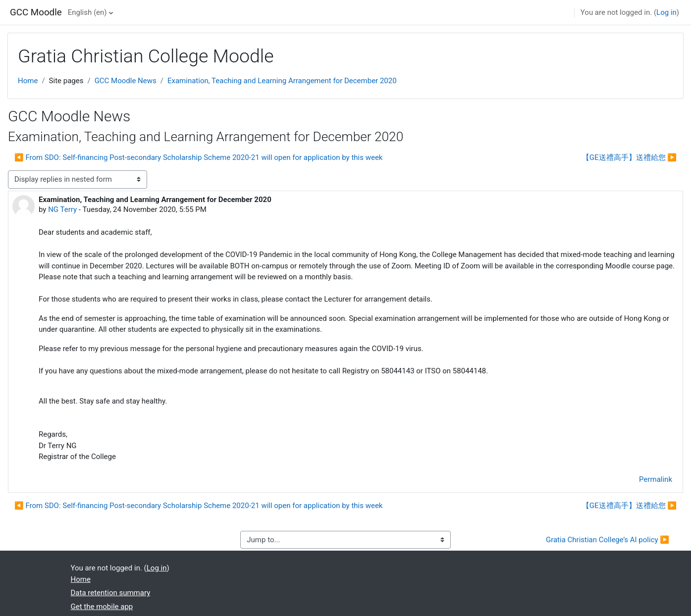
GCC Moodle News (126, 81)
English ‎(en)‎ (87, 12)
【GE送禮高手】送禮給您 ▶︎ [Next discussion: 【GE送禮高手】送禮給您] (629, 157)
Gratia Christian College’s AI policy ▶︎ (608, 540)
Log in (666, 12)
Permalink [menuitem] (656, 479)
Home (28, 81)
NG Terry (62, 209)
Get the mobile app (102, 607)
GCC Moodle (36, 12)
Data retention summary (111, 593)
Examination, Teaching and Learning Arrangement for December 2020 (282, 81)
